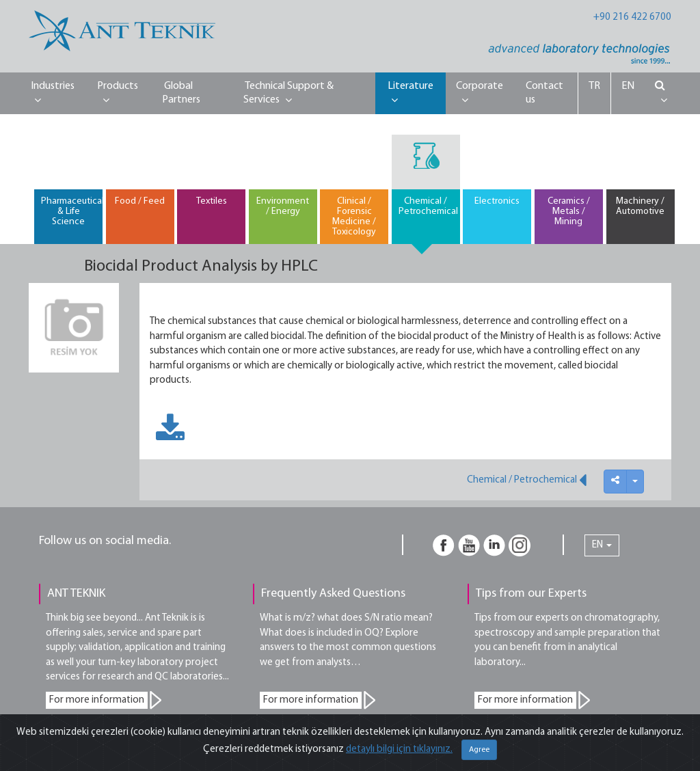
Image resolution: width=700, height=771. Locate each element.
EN (628, 86)
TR (594, 86)
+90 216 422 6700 (632, 17)
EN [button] (602, 545)
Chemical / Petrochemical (527, 480)
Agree (479, 750)
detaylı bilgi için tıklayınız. (399, 749)
